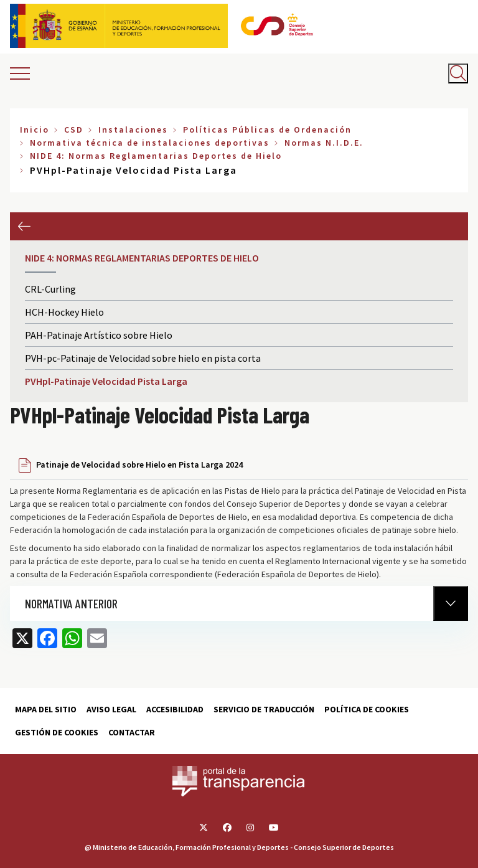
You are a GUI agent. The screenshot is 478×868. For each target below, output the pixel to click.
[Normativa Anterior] (451, 603)
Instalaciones (133, 130)
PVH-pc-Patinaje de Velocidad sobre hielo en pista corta (143, 358)
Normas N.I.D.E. (324, 143)
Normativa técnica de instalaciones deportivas (150, 143)
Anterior (24, 226)
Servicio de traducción (264, 709)
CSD (74, 130)
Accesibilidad (175, 709)
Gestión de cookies (57, 732)
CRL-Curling (50, 289)
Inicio (35, 130)
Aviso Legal (111, 709)
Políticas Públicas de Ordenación (267, 130)
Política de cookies (367, 709)
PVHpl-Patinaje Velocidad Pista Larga (106, 381)
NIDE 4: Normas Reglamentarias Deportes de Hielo (156, 156)
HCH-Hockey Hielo (64, 312)
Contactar (132, 732)
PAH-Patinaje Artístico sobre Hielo (99, 335)
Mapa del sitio (46, 709)
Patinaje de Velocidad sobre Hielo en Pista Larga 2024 (139, 465)
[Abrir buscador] (458, 73)
